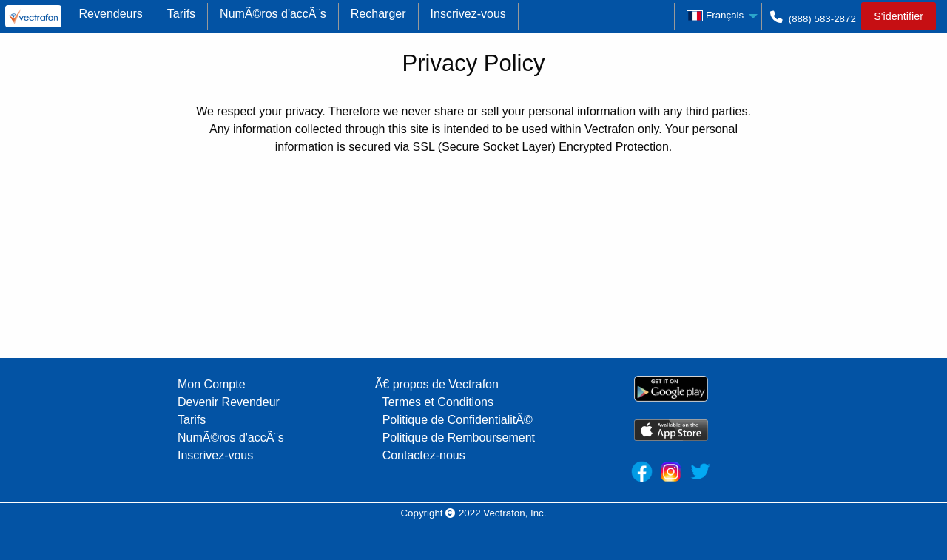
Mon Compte (212, 384)
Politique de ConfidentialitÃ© (458, 420)
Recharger (378, 14)
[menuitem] (33, 16)
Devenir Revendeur (229, 402)
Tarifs (181, 14)
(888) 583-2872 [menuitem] (812, 21)
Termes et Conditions (438, 402)
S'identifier (899, 16)
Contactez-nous (424, 455)
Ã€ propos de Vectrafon (437, 384)
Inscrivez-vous (468, 14)
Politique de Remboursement (459, 438)
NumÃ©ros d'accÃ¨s (273, 14)
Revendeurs (111, 14)
